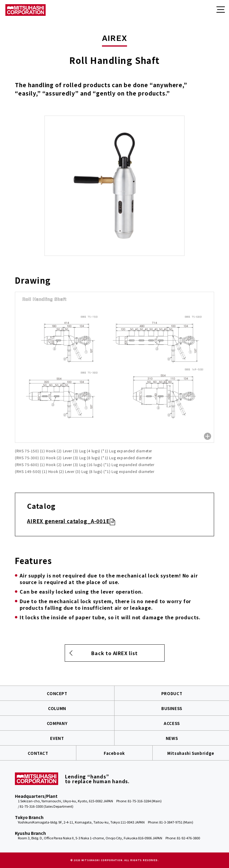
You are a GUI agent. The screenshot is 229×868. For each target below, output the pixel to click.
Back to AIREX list (114, 653)
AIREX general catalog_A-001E (68, 521)
